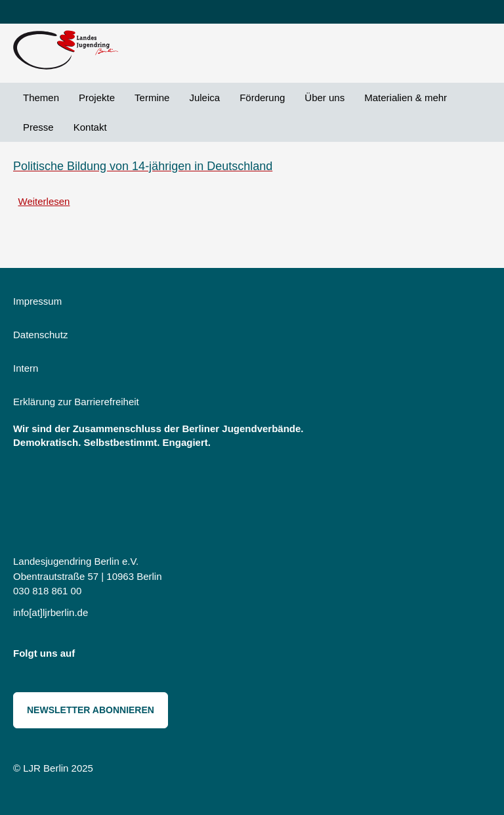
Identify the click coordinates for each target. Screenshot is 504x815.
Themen (41, 98)
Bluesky (123, 656)
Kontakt (90, 127)
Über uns (325, 98)
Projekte (97, 98)
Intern (26, 368)
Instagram (94, 656)
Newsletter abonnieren (91, 710)
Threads (152, 656)
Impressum (37, 301)
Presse (38, 127)
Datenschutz (40, 335)
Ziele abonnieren (18, 230)
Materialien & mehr (406, 98)
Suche (127, 127)
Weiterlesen (44, 201)
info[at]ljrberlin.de (51, 612)
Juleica (204, 98)
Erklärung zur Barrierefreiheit (76, 402)
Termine (152, 98)
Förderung (262, 98)
